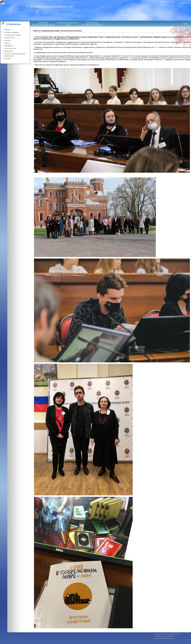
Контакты (8, 40)
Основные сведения (12, 32)
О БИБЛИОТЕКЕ (43, 23)
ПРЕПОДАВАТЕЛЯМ (92, 23)
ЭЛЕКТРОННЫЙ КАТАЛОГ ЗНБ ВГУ (43, 25)
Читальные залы (10, 48)
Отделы (7, 43)
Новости (7, 30)
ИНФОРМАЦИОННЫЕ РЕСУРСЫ (68, 23)
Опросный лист (10, 38)
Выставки (8, 59)
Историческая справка (12, 35)
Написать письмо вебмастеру (166, 636)
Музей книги (9, 51)
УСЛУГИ (68, 25)
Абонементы (9, 46)
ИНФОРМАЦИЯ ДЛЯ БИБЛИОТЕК (92, 25)
